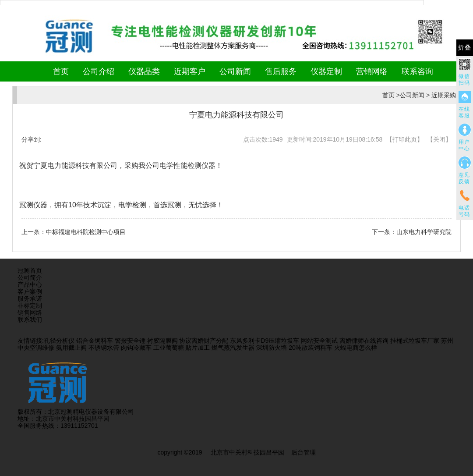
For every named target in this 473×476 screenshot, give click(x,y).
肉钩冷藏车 (136, 348)
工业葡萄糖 (169, 348)
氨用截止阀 (71, 348)
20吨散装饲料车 (311, 348)
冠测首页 (30, 270)
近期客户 (190, 71)
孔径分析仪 (59, 341)
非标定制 (30, 305)
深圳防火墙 (272, 348)
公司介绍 (99, 71)
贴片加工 (198, 348)
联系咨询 (417, 71)
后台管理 (304, 452)
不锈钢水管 (104, 348)
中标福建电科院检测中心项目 (86, 232)
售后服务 (281, 71)
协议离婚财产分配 (204, 341)
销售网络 (30, 313)
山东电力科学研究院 (424, 232)
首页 (61, 71)
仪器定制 (326, 71)
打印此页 (405, 139)
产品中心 (30, 284)
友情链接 (30, 341)
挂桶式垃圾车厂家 (415, 341)
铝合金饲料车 (95, 341)
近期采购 (444, 95)
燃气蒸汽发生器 (233, 348)
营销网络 (372, 71)
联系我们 (30, 320)
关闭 (439, 139)
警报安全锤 (130, 341)
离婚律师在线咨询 (364, 341)
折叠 (465, 48)
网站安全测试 (319, 341)
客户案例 (30, 291)
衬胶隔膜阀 (162, 341)
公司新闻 (235, 71)
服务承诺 (30, 298)
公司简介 (30, 277)
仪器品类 (144, 71)
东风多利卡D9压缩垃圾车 (265, 341)
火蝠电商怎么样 (356, 348)
